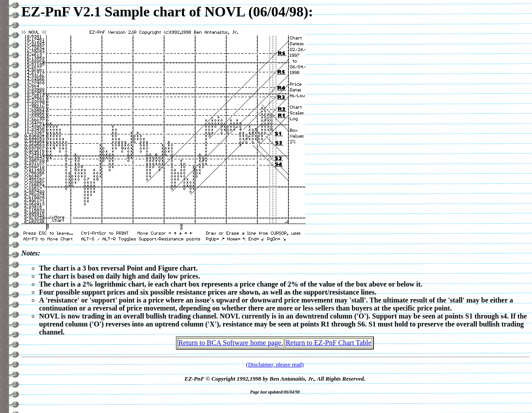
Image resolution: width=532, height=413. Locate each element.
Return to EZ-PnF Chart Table (328, 343)
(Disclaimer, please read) (275, 364)
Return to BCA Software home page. (231, 343)
